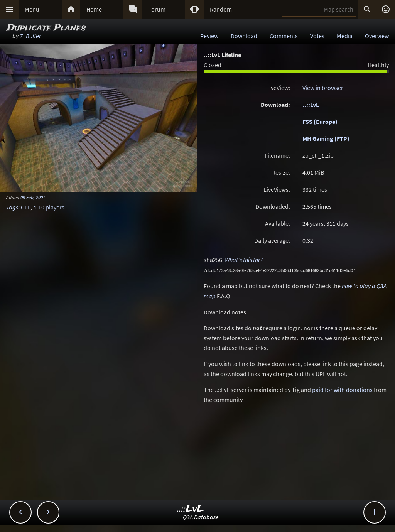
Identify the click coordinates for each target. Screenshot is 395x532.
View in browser (323, 88)
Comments (284, 36)
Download (244, 36)
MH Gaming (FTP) (326, 138)
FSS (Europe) (320, 122)
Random (221, 9)
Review (209, 36)
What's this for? (244, 260)
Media (345, 36)
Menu (32, 9)
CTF (26, 207)
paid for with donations (342, 390)
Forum (157, 9)
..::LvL (311, 105)
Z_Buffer (30, 36)
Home (94, 9)
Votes (317, 36)
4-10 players (49, 207)
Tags (12, 207)
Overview (377, 36)
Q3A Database (201, 517)
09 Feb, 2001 (33, 197)
